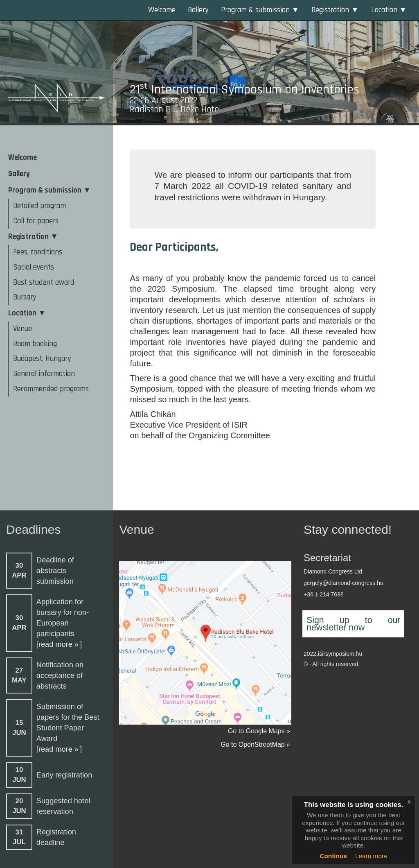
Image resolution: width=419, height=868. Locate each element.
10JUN (19, 775)
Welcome (162, 10)
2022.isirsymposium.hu (333, 654)
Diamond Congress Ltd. (334, 571)
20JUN (19, 806)
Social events (34, 267)
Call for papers (36, 221)
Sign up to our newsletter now (353, 624)
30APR (19, 570)
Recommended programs (51, 389)
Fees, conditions (38, 252)
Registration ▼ (335, 10)
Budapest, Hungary (42, 359)
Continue (333, 856)
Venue (23, 329)
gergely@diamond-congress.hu (344, 583)
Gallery (198, 10)
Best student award (44, 282)
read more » (59, 644)
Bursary (25, 297)
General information (44, 374)
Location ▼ (389, 10)
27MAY (19, 675)
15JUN (19, 728)
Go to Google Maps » (259, 731)
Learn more (371, 856)
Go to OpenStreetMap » (255, 744)
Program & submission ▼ (260, 10)
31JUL (19, 837)
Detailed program (39, 206)
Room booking (35, 344)
